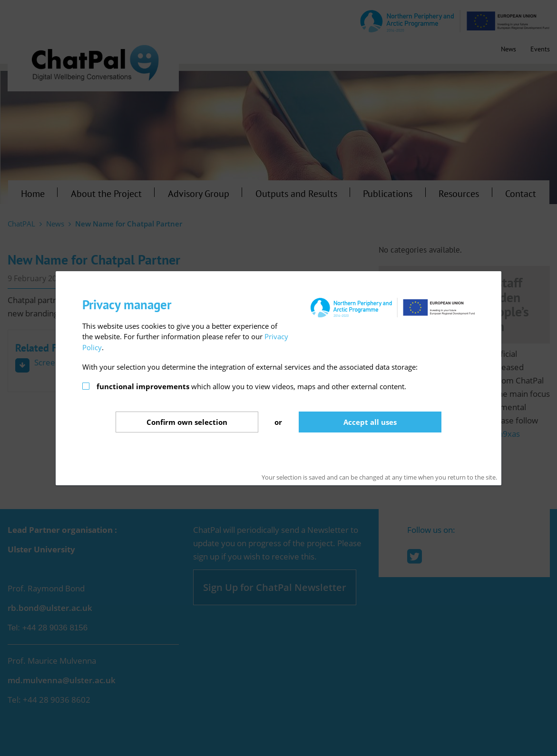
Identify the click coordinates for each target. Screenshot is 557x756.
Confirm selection (187, 422)
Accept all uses (370, 422)
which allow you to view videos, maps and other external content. (251, 386)
